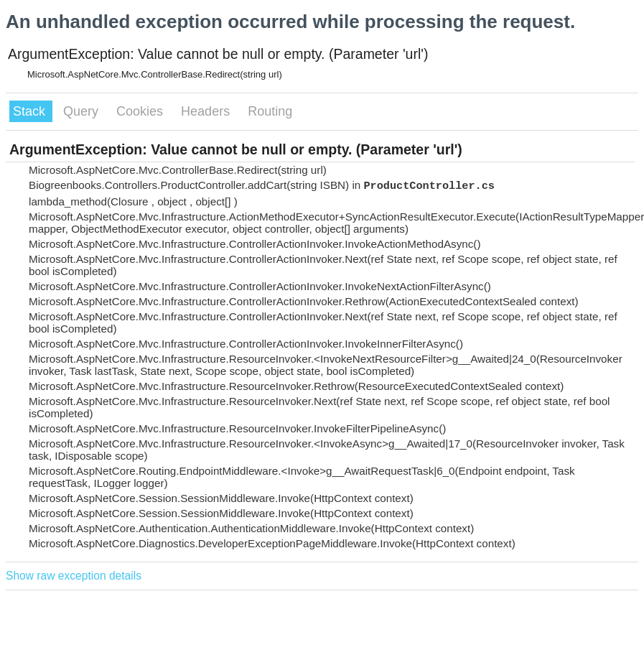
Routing (270, 111)
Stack (31, 111)
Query (83, 111)
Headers (207, 111)
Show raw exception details (74, 576)
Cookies (141, 111)
